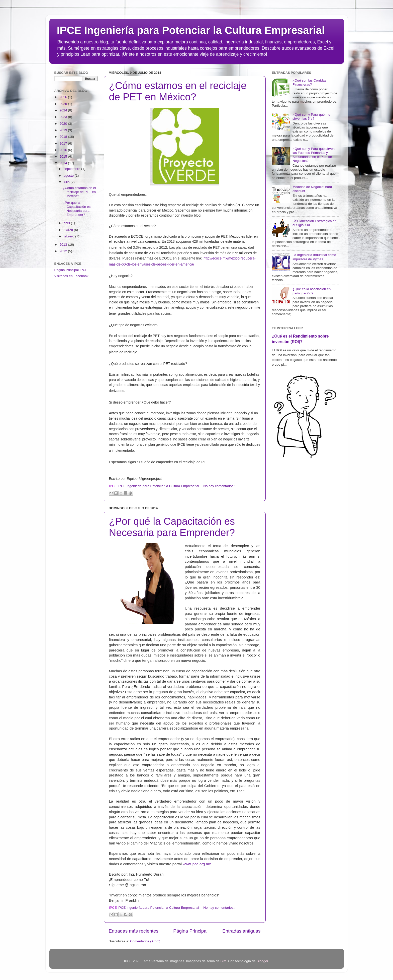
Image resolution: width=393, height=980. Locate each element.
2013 (64, 245)
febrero (70, 236)
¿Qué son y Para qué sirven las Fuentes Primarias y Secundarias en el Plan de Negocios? (314, 155)
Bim (223, 961)
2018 (64, 137)
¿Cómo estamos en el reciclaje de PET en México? (178, 91)
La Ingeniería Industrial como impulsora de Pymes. (314, 257)
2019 (64, 130)
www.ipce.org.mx (197, 864)
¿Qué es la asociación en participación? (312, 291)
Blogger (262, 961)
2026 (64, 97)
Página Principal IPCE (71, 270)
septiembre (73, 169)
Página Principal (190, 931)
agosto (69, 176)
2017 (64, 143)
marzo (69, 230)
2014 (64, 163)
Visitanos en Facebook (71, 276)
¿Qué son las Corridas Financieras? (309, 82)
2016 (64, 150)
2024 (64, 110)
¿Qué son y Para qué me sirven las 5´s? (311, 117)
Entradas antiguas (241, 931)
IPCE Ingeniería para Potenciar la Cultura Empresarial (191, 30)
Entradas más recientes (134, 931)
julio (67, 182)
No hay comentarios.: (219, 486)
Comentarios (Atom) (145, 941)
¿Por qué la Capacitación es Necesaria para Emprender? (172, 527)
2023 (64, 117)
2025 (64, 104)
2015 (64, 156)
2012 (64, 251)
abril (67, 223)
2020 (64, 124)
